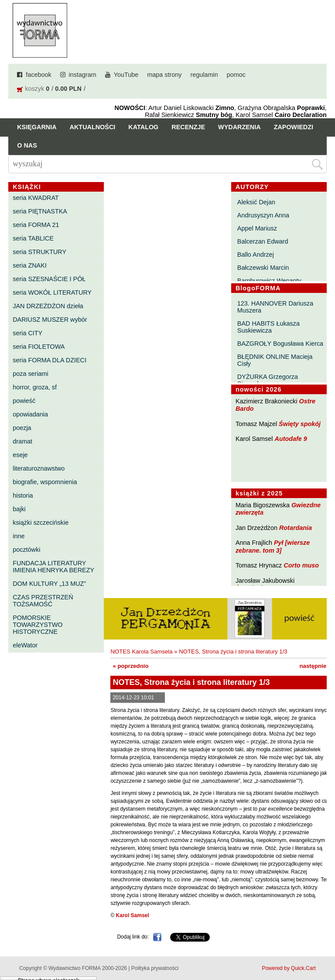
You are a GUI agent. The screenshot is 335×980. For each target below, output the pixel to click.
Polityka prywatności (155, 968)
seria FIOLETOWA (39, 347)
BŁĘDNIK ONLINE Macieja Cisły (275, 360)
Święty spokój (300, 424)
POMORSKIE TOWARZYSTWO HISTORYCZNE (38, 625)
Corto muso (301, 565)
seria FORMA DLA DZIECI (50, 360)
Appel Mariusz (257, 228)
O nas (27, 145)
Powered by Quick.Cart (289, 968)
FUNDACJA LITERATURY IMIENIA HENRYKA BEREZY (53, 567)
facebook (38, 75)
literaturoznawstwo (39, 468)
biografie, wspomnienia (45, 482)
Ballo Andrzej (256, 254)
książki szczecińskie (41, 523)
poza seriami (31, 374)
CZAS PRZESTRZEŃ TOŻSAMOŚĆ (43, 601)
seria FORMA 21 (36, 225)
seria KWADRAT (36, 198)
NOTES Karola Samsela (141, 652)
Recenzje (188, 127)
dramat (22, 441)
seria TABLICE (33, 238)
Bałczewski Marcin (263, 268)
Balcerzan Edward (263, 241)
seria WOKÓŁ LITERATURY (52, 292)
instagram (83, 75)
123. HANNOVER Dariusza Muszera (275, 307)
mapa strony (164, 75)
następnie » (316, 666)
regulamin (204, 75)
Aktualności (93, 127)
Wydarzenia (239, 127)
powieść (24, 401)
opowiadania (30, 414)
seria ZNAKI (30, 265)
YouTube (126, 75)
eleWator (25, 645)
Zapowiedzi (294, 127)
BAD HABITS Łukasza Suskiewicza (268, 327)
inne (19, 536)
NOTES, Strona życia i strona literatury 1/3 (233, 652)
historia (23, 495)
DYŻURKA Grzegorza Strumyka (268, 380)
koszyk (34, 89)
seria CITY (27, 333)
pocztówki (26, 550)
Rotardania (296, 528)
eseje (20, 455)
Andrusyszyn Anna (263, 215)
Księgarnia (37, 127)
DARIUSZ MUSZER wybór (50, 320)
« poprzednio (130, 666)
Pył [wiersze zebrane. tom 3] (273, 546)
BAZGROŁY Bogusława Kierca (280, 344)
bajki (19, 509)
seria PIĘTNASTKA (40, 211)
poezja (22, 428)
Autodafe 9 (291, 439)
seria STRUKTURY (39, 252)
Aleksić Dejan (256, 202)
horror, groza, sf (35, 387)
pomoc (236, 75)
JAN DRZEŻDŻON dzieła (48, 306)
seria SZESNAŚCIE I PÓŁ (49, 279)
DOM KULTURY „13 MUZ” (49, 584)
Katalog (143, 127)
